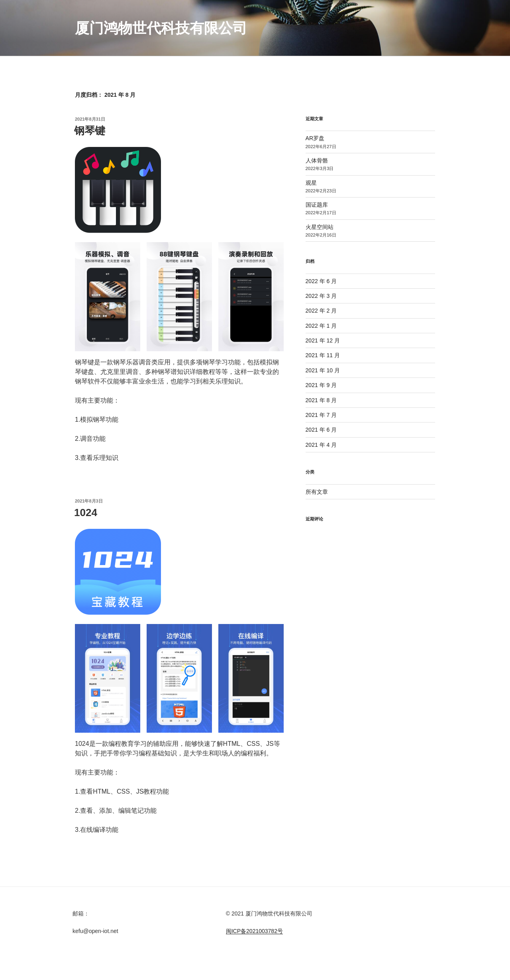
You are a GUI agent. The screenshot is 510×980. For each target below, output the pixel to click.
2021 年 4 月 (321, 445)
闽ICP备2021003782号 (254, 931)
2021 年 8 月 (321, 400)
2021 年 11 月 (323, 355)
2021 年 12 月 (323, 340)
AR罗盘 (315, 138)
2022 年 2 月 (321, 311)
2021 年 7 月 (321, 415)
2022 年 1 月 (321, 326)
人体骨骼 (317, 160)
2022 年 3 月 (321, 296)
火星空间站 (320, 227)
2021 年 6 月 (321, 430)
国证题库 (317, 205)
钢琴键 (90, 131)
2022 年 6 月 (321, 281)
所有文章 (317, 492)
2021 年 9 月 (321, 385)
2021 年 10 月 (323, 370)
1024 (86, 512)
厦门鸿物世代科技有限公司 (161, 28)
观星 (311, 183)
